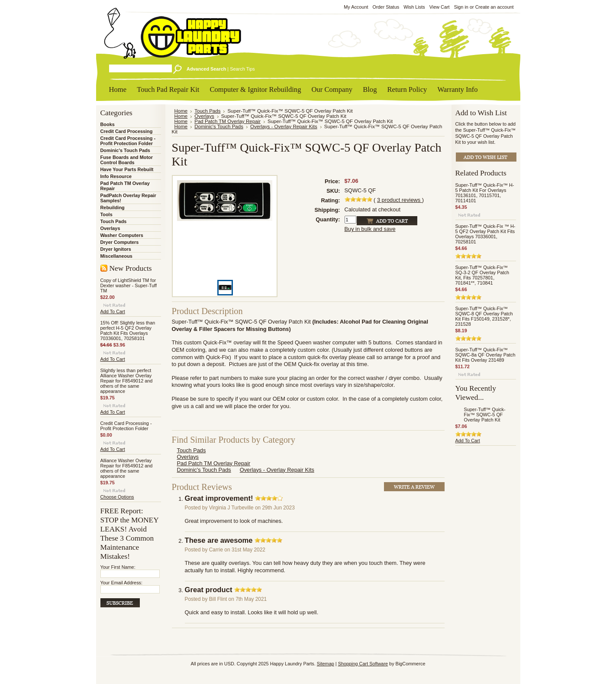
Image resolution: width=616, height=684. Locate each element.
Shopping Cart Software (363, 664)
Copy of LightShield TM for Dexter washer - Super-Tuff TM (129, 285)
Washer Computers (122, 235)
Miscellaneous (116, 256)
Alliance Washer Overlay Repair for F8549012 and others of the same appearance (127, 468)
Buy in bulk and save (370, 229)
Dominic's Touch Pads (125, 150)
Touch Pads (114, 221)
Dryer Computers (120, 242)
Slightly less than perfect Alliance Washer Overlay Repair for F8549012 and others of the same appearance (127, 381)
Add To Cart (113, 311)
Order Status (386, 7)
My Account (356, 7)
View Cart (440, 7)
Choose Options (117, 497)
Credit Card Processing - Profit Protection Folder (128, 141)
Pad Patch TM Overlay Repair (227, 121)
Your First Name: (118, 567)
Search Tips (242, 69)
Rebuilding (113, 207)
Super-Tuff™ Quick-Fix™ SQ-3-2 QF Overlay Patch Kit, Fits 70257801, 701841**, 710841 (482, 275)
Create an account (495, 7)
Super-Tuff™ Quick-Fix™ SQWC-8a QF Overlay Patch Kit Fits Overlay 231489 (485, 355)
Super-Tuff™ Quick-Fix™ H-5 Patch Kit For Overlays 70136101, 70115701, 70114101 (485, 193)
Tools (106, 214)
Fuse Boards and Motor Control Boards (127, 160)
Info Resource (116, 176)
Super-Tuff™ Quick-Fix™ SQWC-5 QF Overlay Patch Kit (485, 415)
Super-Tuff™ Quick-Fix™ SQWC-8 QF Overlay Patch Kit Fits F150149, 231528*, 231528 (484, 316)
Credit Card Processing (127, 131)
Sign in (461, 7)
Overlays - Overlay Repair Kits (284, 126)
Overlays (110, 228)
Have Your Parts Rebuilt (127, 169)
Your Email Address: (122, 583)
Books (108, 124)
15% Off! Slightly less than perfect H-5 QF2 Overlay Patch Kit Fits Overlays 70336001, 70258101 (128, 331)
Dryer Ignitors (116, 249)
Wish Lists (414, 7)
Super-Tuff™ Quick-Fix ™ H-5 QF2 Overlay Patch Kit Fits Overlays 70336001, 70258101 (485, 234)
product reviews (400, 200)
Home (181, 111)
